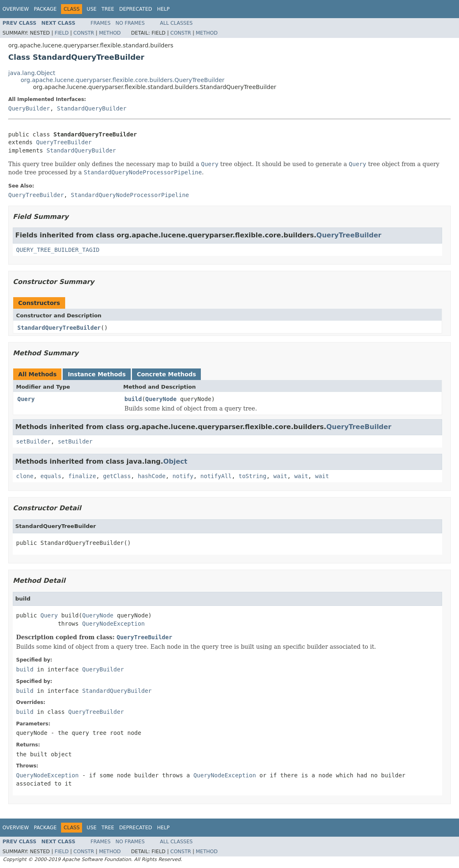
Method (110, 33)
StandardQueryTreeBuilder (59, 328)
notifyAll (216, 476)
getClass (117, 476)
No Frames (130, 23)
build (133, 399)
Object (175, 461)
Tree (108, 9)
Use (92, 9)
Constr (84, 33)
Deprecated (136, 9)
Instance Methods (97, 374)
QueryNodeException (113, 624)
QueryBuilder (29, 108)
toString (253, 476)
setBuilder (33, 441)
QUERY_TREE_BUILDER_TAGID (58, 250)
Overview (16, 9)
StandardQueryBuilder (92, 108)
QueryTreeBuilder (64, 142)
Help (164, 9)
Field (61, 33)
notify (183, 476)
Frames (101, 23)
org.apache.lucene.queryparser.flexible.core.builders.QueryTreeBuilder (122, 80)
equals (51, 476)
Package (45, 9)
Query (26, 399)
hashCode (152, 476)
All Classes (176, 23)
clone (25, 476)
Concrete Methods (167, 374)
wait (280, 476)
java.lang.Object (32, 73)
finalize (82, 476)
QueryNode (161, 399)
